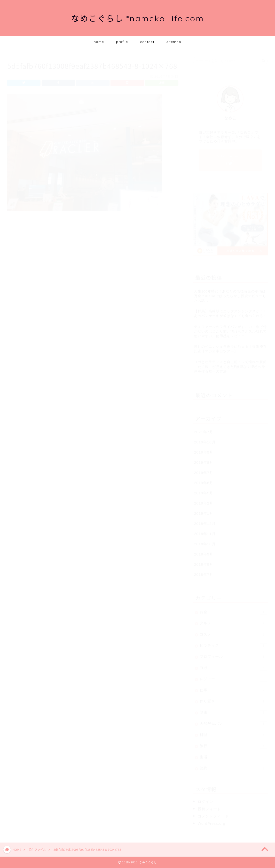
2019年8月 (204, 460)
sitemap (174, 42)
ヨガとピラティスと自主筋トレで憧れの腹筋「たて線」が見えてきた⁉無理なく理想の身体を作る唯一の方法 (230, 364)
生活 (233, 755)
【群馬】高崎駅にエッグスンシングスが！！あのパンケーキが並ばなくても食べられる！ (230, 311)
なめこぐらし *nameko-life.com (138, 18)
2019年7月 (204, 470)
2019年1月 (204, 511)
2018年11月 (205, 531)
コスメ (233, 632)
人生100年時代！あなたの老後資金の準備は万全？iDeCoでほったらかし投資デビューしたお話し (230, 294)
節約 (233, 766)
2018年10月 (205, 542)
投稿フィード (209, 807)
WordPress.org (212, 821)
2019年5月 (204, 491)
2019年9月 (204, 450)
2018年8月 (204, 562)
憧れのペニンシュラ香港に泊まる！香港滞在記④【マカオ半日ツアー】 (230, 347)
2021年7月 (204, 430)
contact (147, 42)
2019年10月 (205, 440)
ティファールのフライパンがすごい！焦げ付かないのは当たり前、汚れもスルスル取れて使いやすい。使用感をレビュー (230, 329)
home (99, 42)
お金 (233, 610)
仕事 (233, 688)
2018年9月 (204, 552)
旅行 (233, 744)
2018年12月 (205, 521)
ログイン (205, 799)
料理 (233, 733)
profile (122, 42)
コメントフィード (213, 814)
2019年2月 (204, 501)
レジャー (233, 677)
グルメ (233, 621)
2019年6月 (204, 480)
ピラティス (233, 643)
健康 (233, 710)
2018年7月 (204, 572)
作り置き (233, 699)
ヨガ (233, 666)
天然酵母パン (233, 721)
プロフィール (233, 655)
